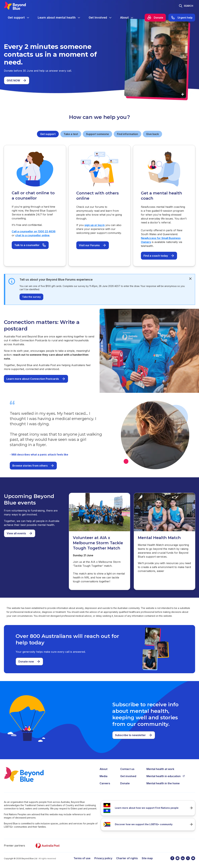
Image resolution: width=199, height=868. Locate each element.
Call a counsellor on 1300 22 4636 (34, 231)
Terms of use (82, 858)
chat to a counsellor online (32, 235)
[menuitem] (19, 18)
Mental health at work (160, 769)
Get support (48, 134)
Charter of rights (127, 858)
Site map (147, 858)
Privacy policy (103, 858)
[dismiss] (190, 279)
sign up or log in (95, 225)
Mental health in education (166, 776)
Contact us (127, 769)
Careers (105, 783)
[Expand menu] (28, 18)
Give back (152, 134)
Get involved (128, 776)
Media (103, 776)
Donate (125, 783)
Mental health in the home (163, 783)
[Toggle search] (186, 6)
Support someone (97, 134)
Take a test (71, 134)
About (103, 769)
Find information (127, 134)
